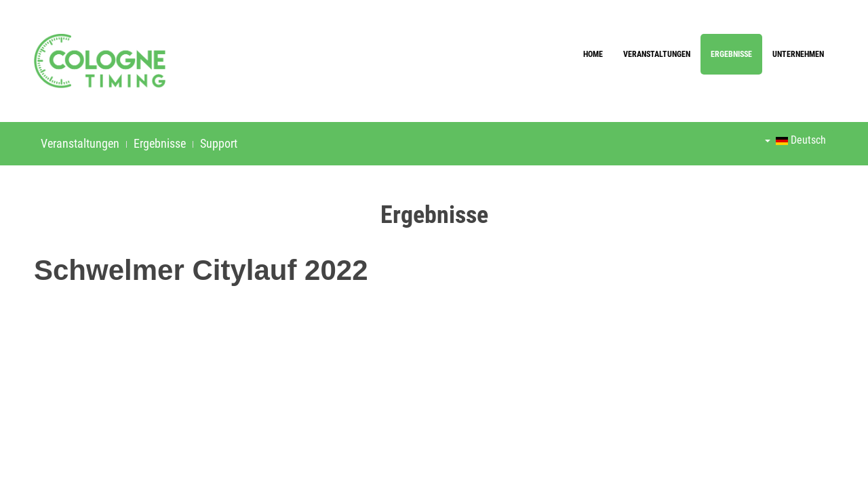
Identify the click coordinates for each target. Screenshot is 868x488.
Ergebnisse (731, 54)
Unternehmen (798, 54)
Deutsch (795, 140)
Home (593, 54)
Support (219, 143)
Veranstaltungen (657, 54)
